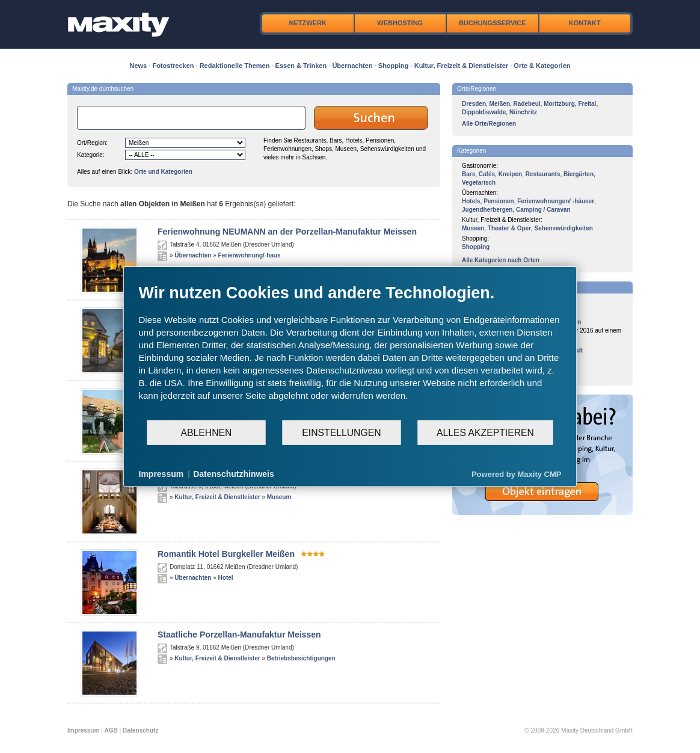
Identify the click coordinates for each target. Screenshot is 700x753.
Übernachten (352, 66)
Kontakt (585, 23)
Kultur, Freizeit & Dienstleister (461, 66)
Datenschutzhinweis (234, 474)
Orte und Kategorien (163, 172)
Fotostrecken (173, 66)
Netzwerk (308, 23)
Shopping (394, 66)
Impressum (83, 730)
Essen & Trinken (301, 66)
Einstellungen (341, 432)
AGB (111, 730)
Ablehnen (207, 432)
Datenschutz (140, 730)
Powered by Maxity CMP (517, 474)
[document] (350, 351)
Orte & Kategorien (542, 66)
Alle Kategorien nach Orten (501, 260)
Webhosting (400, 23)
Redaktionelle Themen (235, 66)
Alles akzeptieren (485, 432)
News (139, 66)
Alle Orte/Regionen (489, 124)
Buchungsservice (493, 23)
